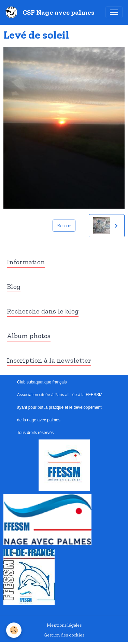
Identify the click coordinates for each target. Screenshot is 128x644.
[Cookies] (14, 630)
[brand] (51, 12)
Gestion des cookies (64, 635)
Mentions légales (64, 625)
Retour (64, 226)
